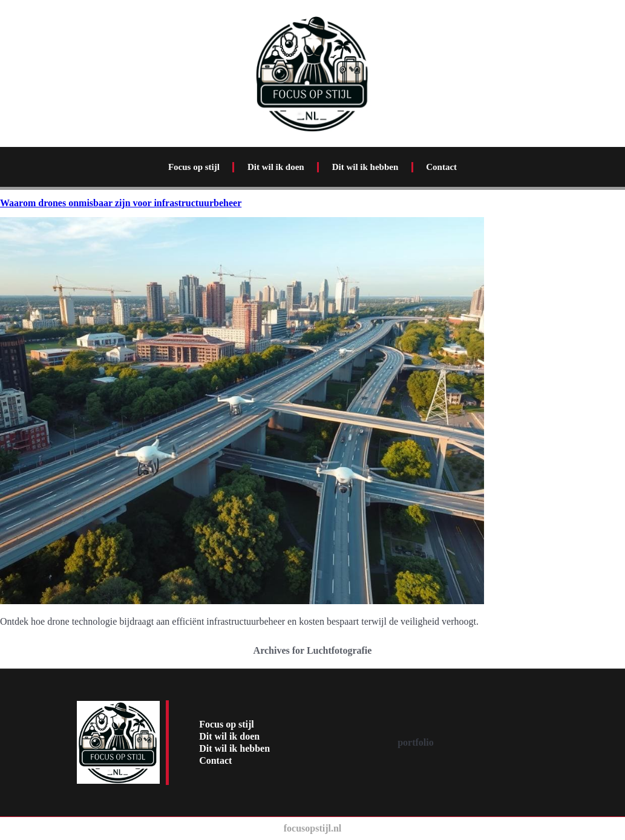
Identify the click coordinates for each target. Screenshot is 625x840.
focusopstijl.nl (313, 828)
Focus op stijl (194, 167)
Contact (441, 167)
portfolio (416, 742)
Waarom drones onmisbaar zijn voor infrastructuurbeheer (121, 203)
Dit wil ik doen (276, 167)
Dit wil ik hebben (365, 167)
